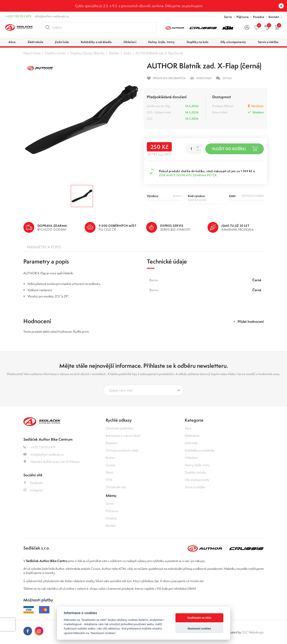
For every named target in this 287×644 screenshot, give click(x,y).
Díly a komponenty (197, 480)
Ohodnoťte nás (116, 487)
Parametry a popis (44, 247)
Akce (188, 428)
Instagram (33, 490)
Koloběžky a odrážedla (199, 450)
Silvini (109, 472)
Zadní (127, 53)
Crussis (110, 465)
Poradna (259, 17)
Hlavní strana (32, 53)
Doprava (111, 443)
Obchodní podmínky (119, 428)
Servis (228, 17)
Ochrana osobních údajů (122, 450)
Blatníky (114, 53)
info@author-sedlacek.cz (52, 16)
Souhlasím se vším (199, 618)
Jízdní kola (191, 443)
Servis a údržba (195, 487)
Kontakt (274, 17)
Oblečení (191, 458)
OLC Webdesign (253, 632)
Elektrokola (192, 436)
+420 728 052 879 (18, 16)
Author (110, 458)
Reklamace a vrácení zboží (123, 436)
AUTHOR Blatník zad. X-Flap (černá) (159, 53)
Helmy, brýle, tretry (197, 465)
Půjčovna (242, 17)
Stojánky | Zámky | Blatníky (87, 53)
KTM (109, 480)
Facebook (33, 483)
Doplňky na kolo (55, 53)
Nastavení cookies (199, 629)
